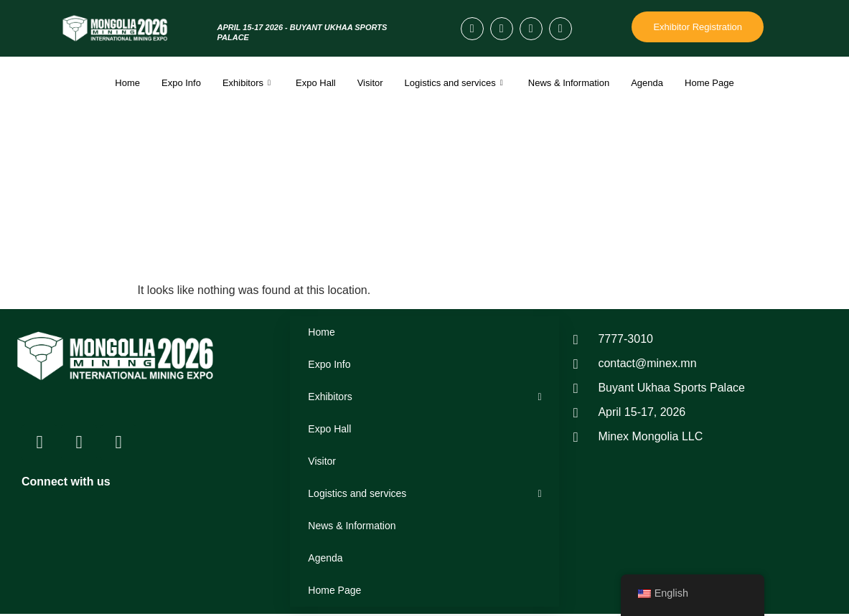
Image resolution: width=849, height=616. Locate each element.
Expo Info (181, 83)
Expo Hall (316, 83)
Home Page (709, 83)
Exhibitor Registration (698, 27)
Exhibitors (248, 83)
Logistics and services (456, 83)
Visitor (370, 83)
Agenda (647, 83)
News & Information (569, 83)
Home (127, 83)
